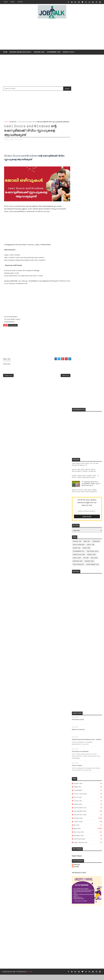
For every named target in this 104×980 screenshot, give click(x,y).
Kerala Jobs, (19, 139)
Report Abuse (77, 599)
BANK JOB (87, 220)
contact (20, 2)
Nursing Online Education (20, 52)
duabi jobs (86, 227)
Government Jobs (54, 52)
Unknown (77, 607)
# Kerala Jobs (13, 325)
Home (6, 2)
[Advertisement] (61, 34)
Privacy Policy (69, 52)
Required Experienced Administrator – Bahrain (87, 482)
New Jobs (94, 236)
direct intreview (79, 223)
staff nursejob (78, 243)
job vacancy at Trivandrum (80, 494)
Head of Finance (77, 508)
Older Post (65, 375)
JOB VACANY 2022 (93, 230)
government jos (79, 230)
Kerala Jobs (13, 122)
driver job (77, 227)
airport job (77, 220)
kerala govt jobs (79, 233)
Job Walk (13, 714)
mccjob (86, 236)
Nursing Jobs (39, 52)
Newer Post (8, 375)
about (13, 2)
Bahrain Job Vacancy (78, 472)
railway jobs (89, 240)
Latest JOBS (77, 236)
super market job (92, 243)
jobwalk (76, 609)
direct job (91, 223)
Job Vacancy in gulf (78, 462)
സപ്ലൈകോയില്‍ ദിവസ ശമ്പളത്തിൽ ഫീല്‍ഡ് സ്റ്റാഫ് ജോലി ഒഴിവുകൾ (91, 162)
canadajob (96, 220)
